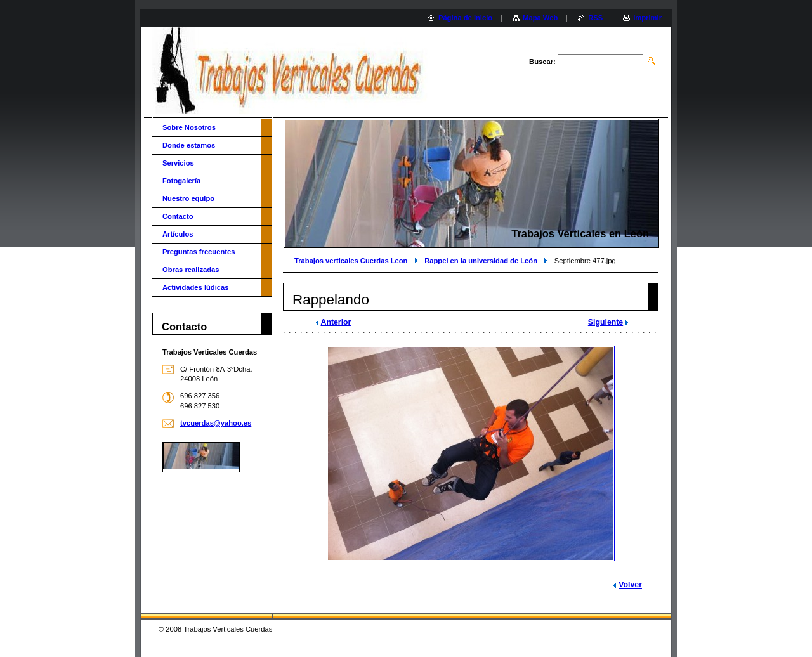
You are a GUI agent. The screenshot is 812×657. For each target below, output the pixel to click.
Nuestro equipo (188, 198)
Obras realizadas (191, 270)
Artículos (178, 234)
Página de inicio (465, 18)
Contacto (178, 216)
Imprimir (647, 18)
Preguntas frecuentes (199, 252)
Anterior (336, 322)
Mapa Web (540, 18)
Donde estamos (189, 145)
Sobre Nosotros (189, 127)
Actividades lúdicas (195, 287)
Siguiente (606, 322)
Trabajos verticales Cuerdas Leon (351, 261)
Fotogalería (181, 181)
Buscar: (542, 62)
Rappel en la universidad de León (481, 261)
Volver (630, 585)
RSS (595, 18)
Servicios (178, 163)
